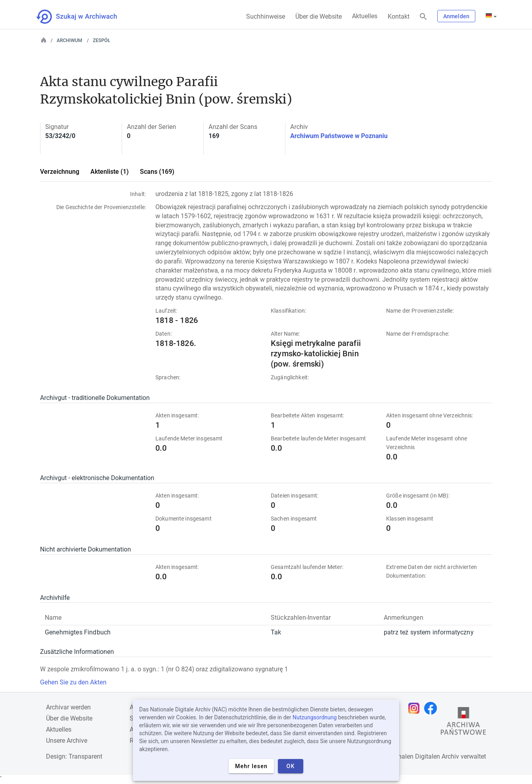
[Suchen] (423, 17)
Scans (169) (157, 172)
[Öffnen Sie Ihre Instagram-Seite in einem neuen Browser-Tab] (416, 708)
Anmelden (456, 16)
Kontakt (399, 16)
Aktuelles (365, 16)
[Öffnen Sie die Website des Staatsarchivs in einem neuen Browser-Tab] (463, 723)
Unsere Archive (67, 741)
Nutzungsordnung (315, 717)
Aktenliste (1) (110, 172)
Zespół (101, 40)
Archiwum (69, 40)
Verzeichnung (60, 172)
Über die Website (319, 16)
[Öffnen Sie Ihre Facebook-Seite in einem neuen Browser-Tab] (432, 708)
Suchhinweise (266, 16)
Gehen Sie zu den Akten (73, 682)
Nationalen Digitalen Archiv (421, 756)
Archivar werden (68, 707)
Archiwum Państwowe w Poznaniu (339, 136)
